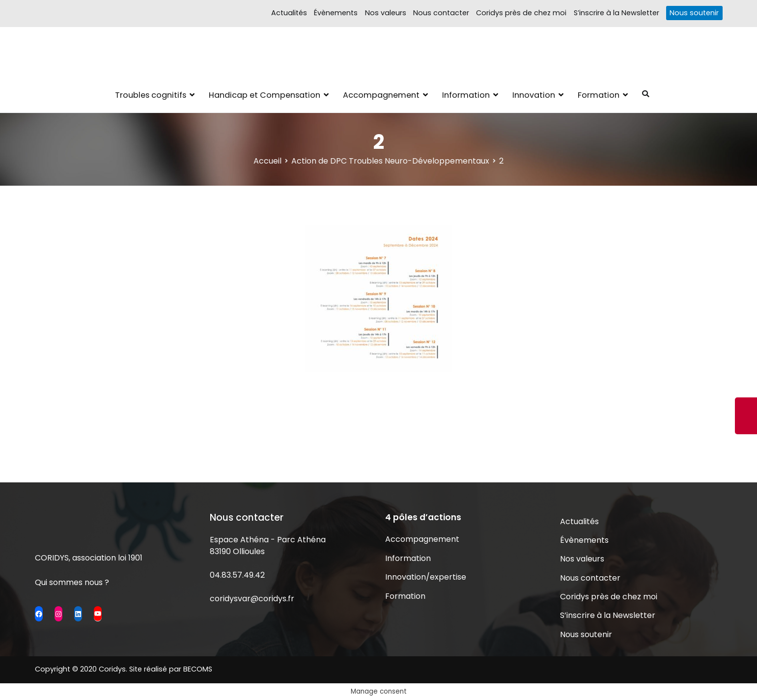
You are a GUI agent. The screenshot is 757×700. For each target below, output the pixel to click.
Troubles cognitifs (151, 95)
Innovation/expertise (426, 577)
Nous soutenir (694, 13)
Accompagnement (381, 95)
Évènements (336, 13)
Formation (599, 95)
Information (466, 95)
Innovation (534, 95)
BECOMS (198, 669)
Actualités (289, 13)
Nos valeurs (386, 13)
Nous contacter (441, 13)
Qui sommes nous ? (72, 582)
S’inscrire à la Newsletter (617, 13)
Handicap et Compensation (265, 95)
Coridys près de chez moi (521, 13)
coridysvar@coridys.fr (252, 599)
